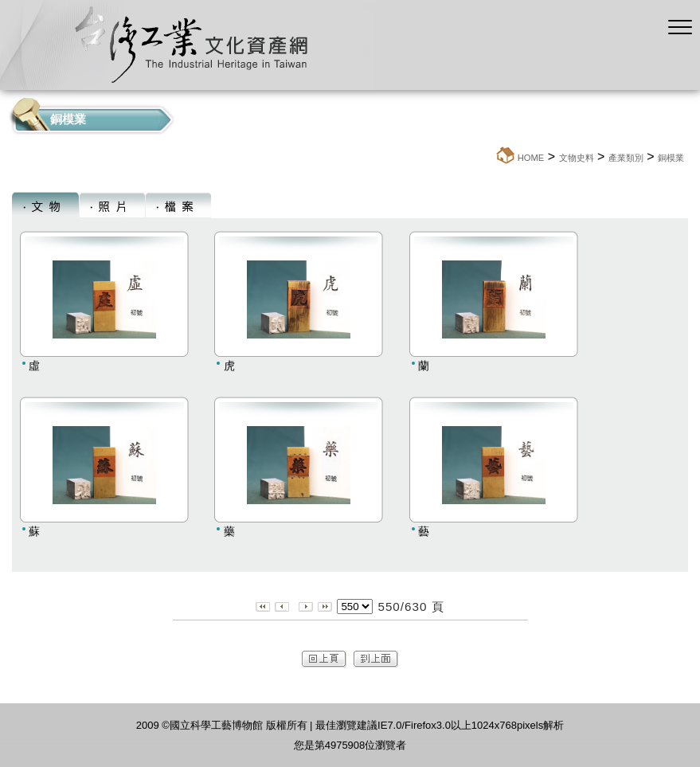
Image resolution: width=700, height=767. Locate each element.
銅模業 (671, 158)
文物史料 (577, 158)
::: (490, 157)
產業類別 (626, 158)
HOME (531, 158)
